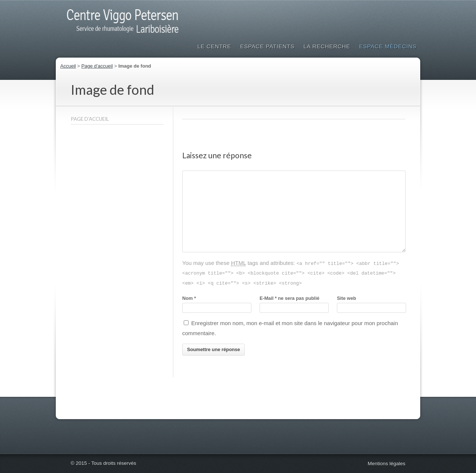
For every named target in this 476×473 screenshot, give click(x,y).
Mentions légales (387, 464)
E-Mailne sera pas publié (290, 298)
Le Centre (214, 46)
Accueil (68, 66)
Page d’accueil (97, 66)
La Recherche (327, 46)
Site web (347, 298)
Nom (189, 298)
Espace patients (267, 46)
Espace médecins (388, 46)
